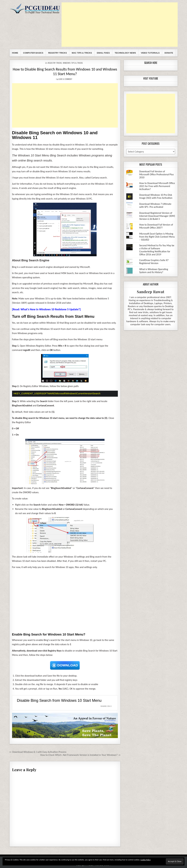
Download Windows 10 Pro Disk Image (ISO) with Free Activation (156, 196)
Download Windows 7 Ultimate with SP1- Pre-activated (155, 205)
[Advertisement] (120, 25)
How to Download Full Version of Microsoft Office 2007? (156, 226)
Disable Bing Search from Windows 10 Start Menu (59, 700)
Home (15, 53)
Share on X (106, 706)
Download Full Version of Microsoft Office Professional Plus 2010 (156, 174)
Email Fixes (103, 53)
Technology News (125, 53)
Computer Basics (33, 53)
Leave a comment (65, 79)
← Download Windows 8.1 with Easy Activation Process (38, 752)
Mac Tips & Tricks (82, 53)
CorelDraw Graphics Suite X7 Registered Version (154, 262)
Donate (169, 53)
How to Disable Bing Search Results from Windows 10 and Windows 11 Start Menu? (65, 71)
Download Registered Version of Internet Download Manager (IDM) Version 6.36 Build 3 (157, 216)
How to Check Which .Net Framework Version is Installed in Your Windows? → (80, 755)
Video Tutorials (150, 53)
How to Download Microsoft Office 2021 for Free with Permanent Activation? (157, 186)
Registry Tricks (58, 53)
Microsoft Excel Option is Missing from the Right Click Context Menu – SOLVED (157, 237)
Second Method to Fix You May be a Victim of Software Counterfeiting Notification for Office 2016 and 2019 (157, 250)
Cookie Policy (146, 860)
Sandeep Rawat (151, 292)
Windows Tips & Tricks (73, 63)
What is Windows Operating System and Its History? (154, 271)
